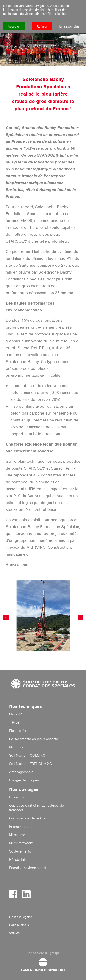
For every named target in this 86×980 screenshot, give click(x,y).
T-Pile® (15, 723)
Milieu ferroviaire (21, 843)
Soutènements (20, 851)
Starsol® (16, 714)
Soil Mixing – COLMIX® (27, 756)
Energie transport (22, 827)
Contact (14, 933)
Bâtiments (17, 797)
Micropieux (17, 747)
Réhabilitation (19, 860)
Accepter (14, 26)
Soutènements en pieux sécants (34, 739)
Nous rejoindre (19, 925)
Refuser (42, 26)
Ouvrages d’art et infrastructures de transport (36, 808)
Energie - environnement (28, 868)
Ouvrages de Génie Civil (28, 818)
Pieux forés (18, 731)
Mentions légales (21, 917)
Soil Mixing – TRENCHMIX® (31, 764)
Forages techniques (24, 780)
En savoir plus (69, 26)
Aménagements (21, 772)
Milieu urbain (19, 835)
